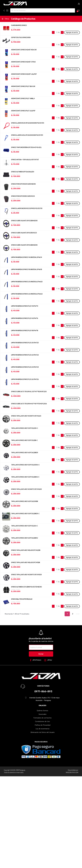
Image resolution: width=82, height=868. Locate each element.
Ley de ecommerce (42, 729)
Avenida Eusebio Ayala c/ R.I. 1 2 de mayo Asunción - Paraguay (42, 699)
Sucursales (43, 714)
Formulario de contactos (42, 718)
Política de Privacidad (43, 725)
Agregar (72, 32)
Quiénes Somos (42, 711)
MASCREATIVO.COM (72, 773)
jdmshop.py (36, 660)
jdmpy (48, 660)
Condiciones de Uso (42, 721)
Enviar (41, 654)
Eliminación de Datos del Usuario (43, 732)
